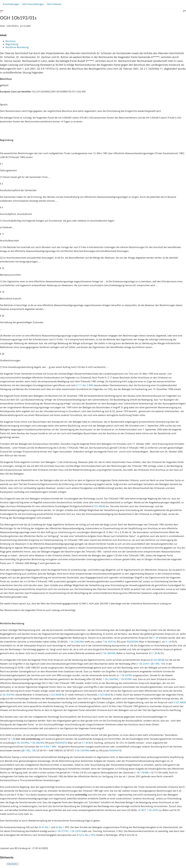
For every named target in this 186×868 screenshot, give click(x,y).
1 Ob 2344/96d (76, 642)
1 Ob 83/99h (126, 675)
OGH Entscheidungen (33, 4)
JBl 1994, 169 (158, 664)
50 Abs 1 (60, 827)
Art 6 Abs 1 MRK (48, 747)
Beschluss (11, 41)
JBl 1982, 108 (29, 750)
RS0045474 (61, 743)
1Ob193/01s (12, 864)
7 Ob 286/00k (108, 653)
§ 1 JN (156, 638)
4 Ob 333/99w (22, 743)
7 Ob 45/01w (109, 642)
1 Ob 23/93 (143, 664)
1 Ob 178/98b (142, 773)
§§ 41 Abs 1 (45, 827)
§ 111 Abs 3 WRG (85, 385)
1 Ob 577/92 (62, 831)
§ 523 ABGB (99, 506)
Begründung (12, 44)
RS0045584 (132, 642)
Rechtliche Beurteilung (17, 47)
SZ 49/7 (142, 810)
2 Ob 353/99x (8, 695)
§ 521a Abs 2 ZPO (86, 835)
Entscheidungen (11, 4)
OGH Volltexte (54, 4)
